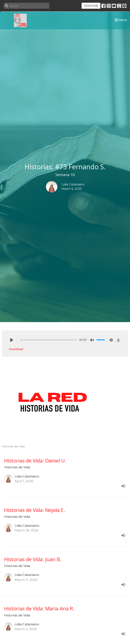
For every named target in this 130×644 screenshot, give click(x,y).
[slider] (47, 340)
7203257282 (91, 6)
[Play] (12, 340)
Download (16, 349)
